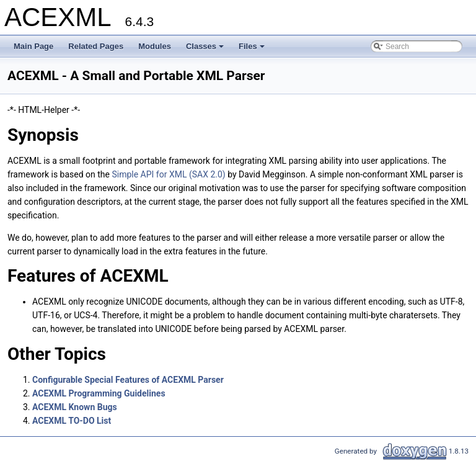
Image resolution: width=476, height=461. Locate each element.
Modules (155, 46)
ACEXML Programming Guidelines (99, 393)
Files (253, 50)
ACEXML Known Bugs (75, 407)
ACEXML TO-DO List (72, 421)
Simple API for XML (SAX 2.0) (170, 174)
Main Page (33, 46)
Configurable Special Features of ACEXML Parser (128, 380)
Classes (206, 50)
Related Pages (96, 46)
